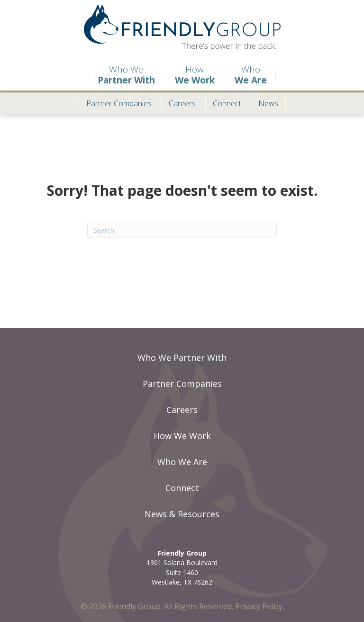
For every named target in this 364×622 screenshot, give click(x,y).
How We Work (182, 436)
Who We (122, 75)
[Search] (182, 230)
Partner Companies (115, 103)
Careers (178, 103)
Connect (223, 103)
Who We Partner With (182, 357)
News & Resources (182, 514)
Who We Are (182, 462)
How (190, 75)
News (268, 103)
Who (251, 75)
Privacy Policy (259, 606)
